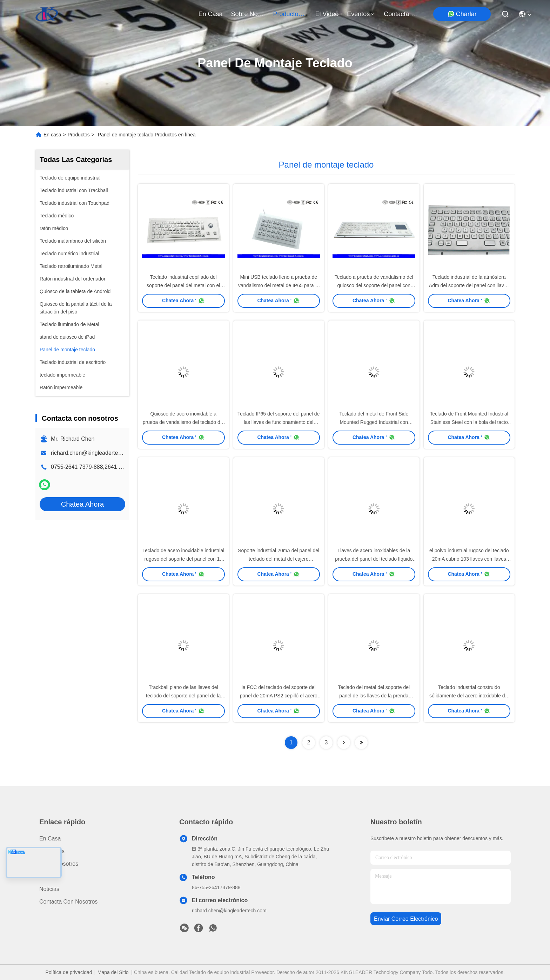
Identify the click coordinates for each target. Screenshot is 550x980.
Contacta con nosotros (68, 902)
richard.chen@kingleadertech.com (93, 453)
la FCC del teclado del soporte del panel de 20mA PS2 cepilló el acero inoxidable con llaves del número (279, 696)
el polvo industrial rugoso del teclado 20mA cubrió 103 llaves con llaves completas (469, 559)
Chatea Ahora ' (183, 300)
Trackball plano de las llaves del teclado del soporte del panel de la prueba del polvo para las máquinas (183, 696)
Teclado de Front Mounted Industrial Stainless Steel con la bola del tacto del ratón (469, 422)
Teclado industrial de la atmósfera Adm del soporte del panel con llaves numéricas (469, 285)
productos (290, 14)
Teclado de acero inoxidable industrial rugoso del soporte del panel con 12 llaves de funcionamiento (183, 559)
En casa (211, 14)
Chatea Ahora (82, 504)
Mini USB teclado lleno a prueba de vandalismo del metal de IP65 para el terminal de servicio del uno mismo (279, 285)
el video (327, 14)
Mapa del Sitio (113, 972)
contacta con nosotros (401, 14)
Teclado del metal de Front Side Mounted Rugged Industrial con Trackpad (374, 422)
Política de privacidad (69, 972)
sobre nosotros (248, 14)
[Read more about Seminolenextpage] (344, 743)
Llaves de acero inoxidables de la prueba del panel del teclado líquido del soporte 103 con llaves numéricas (374, 559)
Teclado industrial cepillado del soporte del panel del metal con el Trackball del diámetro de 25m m (183, 285)
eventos (361, 14)
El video (50, 876)
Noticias (49, 889)
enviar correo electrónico (406, 919)
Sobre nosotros (59, 864)
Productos (79, 135)
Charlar (462, 14)
